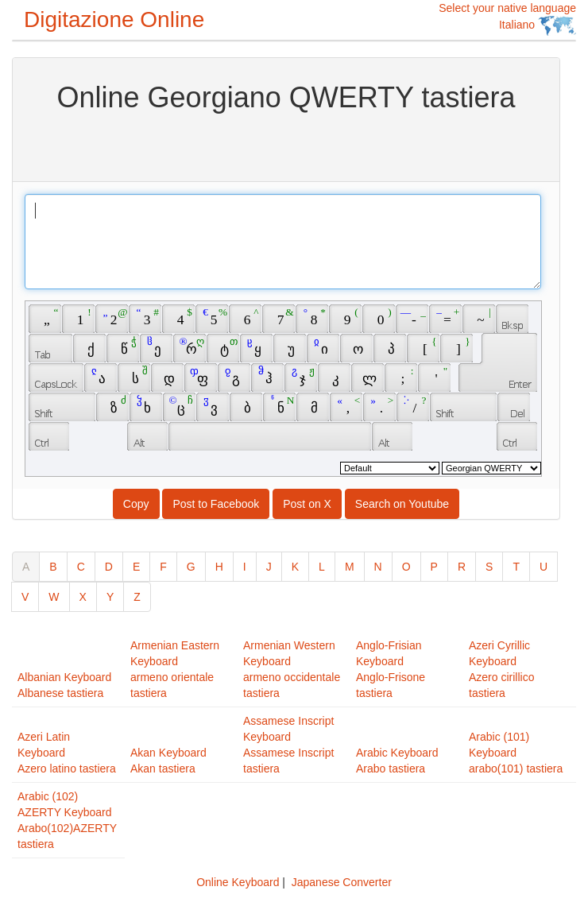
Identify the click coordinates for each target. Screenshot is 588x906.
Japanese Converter (342, 882)
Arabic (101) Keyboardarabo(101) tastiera (516, 753)
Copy (136, 504)
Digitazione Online (114, 19)
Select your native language (507, 19)
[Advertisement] (286, 145)
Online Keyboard (238, 882)
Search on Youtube (402, 504)
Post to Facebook (216, 504)
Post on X (307, 504)
